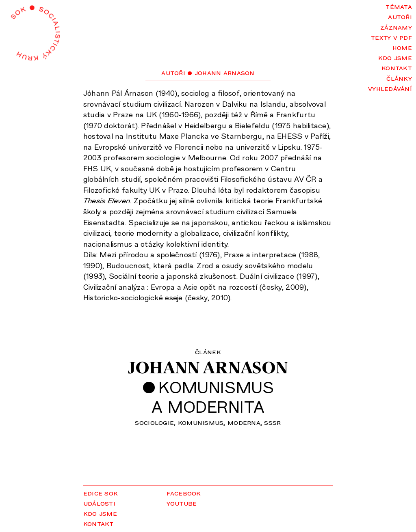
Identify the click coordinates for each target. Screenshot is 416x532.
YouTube (182, 503)
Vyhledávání (390, 88)
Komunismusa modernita (213, 397)
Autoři (400, 16)
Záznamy (396, 27)
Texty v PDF (391, 37)
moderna (244, 422)
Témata (399, 6)
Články (399, 78)
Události (99, 503)
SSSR (272, 422)
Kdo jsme (395, 57)
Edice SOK (101, 493)
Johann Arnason (208, 367)
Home (402, 47)
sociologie (154, 422)
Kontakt (397, 67)
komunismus (201, 422)
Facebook (184, 493)
